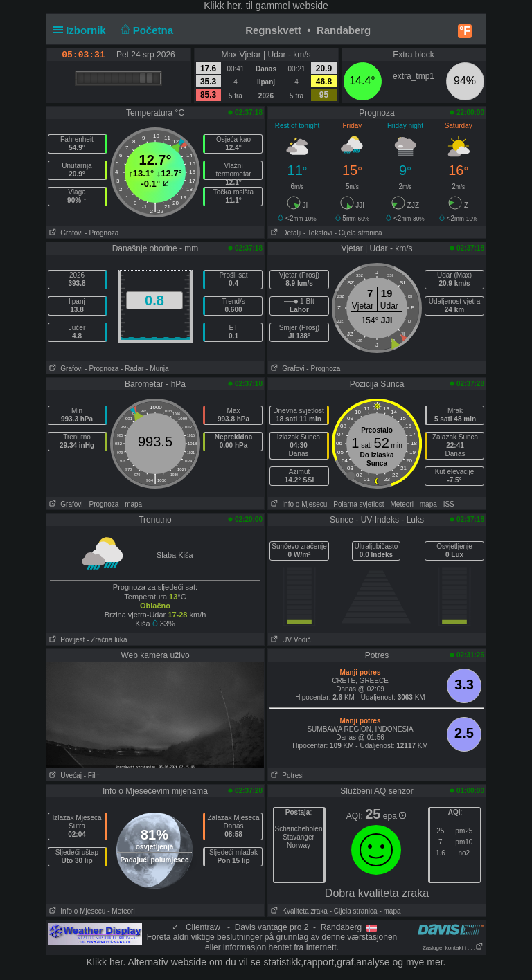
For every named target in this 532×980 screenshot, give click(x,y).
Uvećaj (64, 775)
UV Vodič (289, 640)
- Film (92, 775)
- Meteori (399, 504)
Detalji (285, 233)
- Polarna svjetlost (356, 504)
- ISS (447, 504)
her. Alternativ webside (158, 962)
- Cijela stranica (358, 233)
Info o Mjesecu (298, 504)
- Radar (132, 369)
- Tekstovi (318, 233)
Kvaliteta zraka (298, 911)
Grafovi (65, 233)
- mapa (131, 504)
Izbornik (82, 30)
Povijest (65, 640)
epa (394, 816)
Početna (145, 30)
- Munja (157, 369)
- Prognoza (101, 233)
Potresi (286, 775)
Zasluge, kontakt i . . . (453, 948)
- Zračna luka (107, 640)
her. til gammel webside (278, 6)
